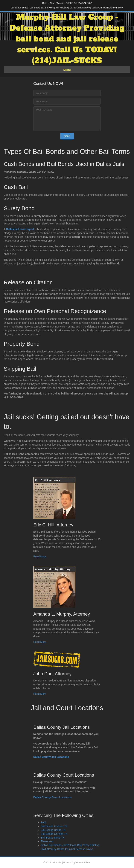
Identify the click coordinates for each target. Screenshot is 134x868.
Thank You (47, 841)
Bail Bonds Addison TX (54, 826)
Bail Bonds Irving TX (53, 838)
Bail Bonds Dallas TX (53, 830)
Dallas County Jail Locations (51, 757)
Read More (40, 556)
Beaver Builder (83, 863)
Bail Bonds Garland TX (54, 834)
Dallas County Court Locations (52, 797)
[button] (67, 136)
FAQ (43, 822)
